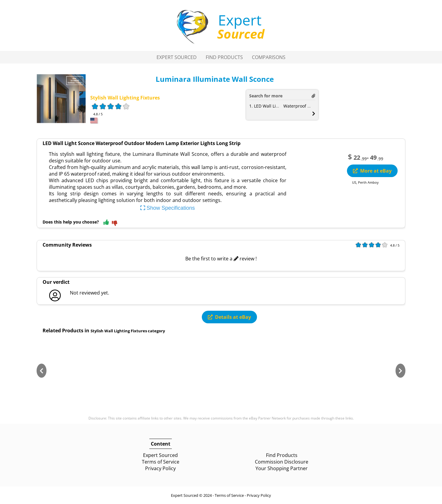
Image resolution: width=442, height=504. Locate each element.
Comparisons (269, 57)
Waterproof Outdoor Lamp (310, 106)
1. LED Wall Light (266, 106)
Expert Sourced (177, 57)
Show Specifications (168, 208)
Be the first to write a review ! (221, 259)
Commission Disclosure (282, 462)
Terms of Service (161, 462)
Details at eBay (229, 317)
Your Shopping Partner (282, 468)
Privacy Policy (160, 468)
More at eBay (372, 171)
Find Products (224, 57)
